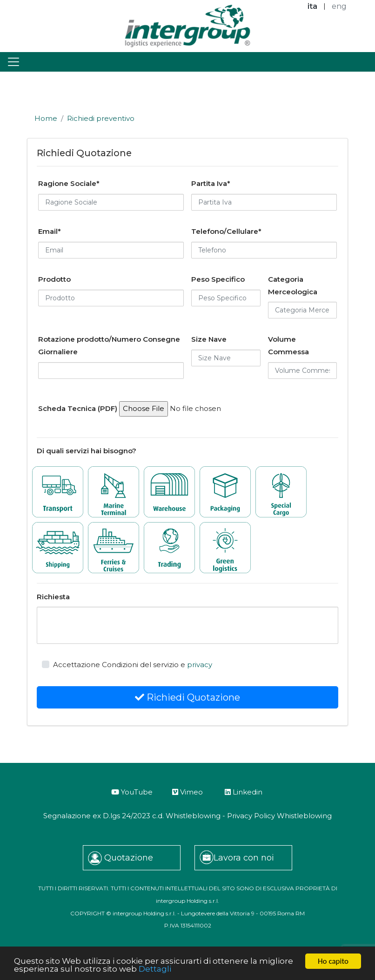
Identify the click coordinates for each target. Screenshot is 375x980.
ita (312, 6)
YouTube (132, 792)
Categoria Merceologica (293, 285)
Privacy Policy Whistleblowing (279, 816)
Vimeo (187, 792)
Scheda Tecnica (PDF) (78, 408)
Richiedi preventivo (101, 118)
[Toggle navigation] (13, 62)
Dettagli (155, 969)
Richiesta (53, 597)
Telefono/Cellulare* (226, 231)
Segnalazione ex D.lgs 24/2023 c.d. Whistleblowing (132, 816)
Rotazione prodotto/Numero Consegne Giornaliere (109, 345)
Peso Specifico (218, 279)
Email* (50, 231)
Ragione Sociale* (69, 183)
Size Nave (209, 339)
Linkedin (244, 792)
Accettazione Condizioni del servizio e (133, 665)
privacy (200, 665)
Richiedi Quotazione (187, 697)
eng (339, 6)
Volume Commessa (288, 345)
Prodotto (54, 279)
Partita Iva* (211, 183)
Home (46, 118)
